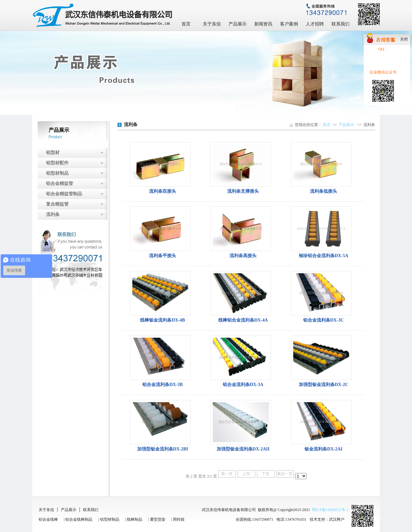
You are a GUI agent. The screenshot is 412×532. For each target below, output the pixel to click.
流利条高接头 (243, 256)
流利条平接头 (163, 256)
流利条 (53, 214)
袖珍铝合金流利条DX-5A (323, 256)
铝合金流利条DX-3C (323, 320)
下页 (266, 474)
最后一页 (285, 474)
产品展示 (238, 24)
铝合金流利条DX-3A (243, 385)
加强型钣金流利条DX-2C (323, 385)
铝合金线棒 (48, 519)
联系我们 (341, 24)
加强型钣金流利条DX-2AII (243, 449)
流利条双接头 (163, 191)
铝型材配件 (57, 163)
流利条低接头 (323, 191)
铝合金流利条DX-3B (162, 385)
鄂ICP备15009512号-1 (330, 510)
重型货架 (158, 519)
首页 (186, 24)
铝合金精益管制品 (64, 194)
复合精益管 (57, 204)
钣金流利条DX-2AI (323, 449)
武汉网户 (337, 519)
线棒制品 (135, 519)
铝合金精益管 (60, 184)
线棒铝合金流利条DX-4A (243, 320)
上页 (246, 474)
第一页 (227, 474)
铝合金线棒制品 (79, 519)
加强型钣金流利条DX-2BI (163, 449)
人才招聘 (315, 24)
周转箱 (179, 519)
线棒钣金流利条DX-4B (162, 320)
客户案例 (289, 24)
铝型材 (53, 153)
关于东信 (212, 24)
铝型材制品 (57, 173)
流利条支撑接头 (243, 191)
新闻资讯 (263, 24)
